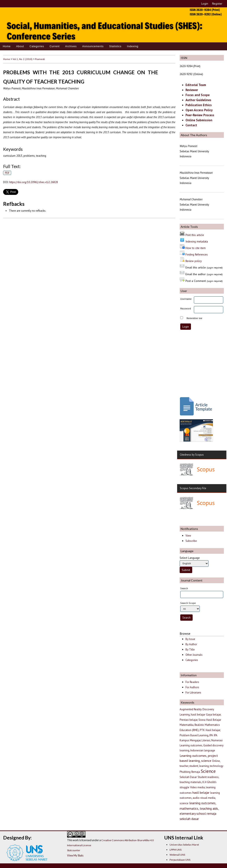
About (20, 46)
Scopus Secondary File (193, 488)
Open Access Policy (199, 110)
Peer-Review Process (200, 115)
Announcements (93, 46)
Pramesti (40, 59)
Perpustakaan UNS (180, 860)
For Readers (192, 682)
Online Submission (199, 120)
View (188, 536)
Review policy (194, 261)
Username (186, 299)
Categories (37, 46)
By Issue (190, 639)
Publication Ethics (199, 105)
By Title (190, 650)
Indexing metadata (197, 241)
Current (54, 46)
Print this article (195, 235)
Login (205, 4)
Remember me (194, 318)
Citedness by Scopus (192, 455)
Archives (71, 46)
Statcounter (74, 850)
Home (7, 46)
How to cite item (196, 248)
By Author (191, 644)
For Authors (192, 687)
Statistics (115, 46)
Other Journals (194, 655)
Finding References (197, 254)
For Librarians (193, 693)
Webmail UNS (177, 855)
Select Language (190, 558)
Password (186, 308)
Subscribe (191, 541)
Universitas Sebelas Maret (184, 845)
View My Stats (75, 855)
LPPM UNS (176, 850)
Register (217, 4)
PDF (7, 173)
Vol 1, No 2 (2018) (23, 59)
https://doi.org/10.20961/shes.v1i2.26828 (34, 182)
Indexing (133, 46)
